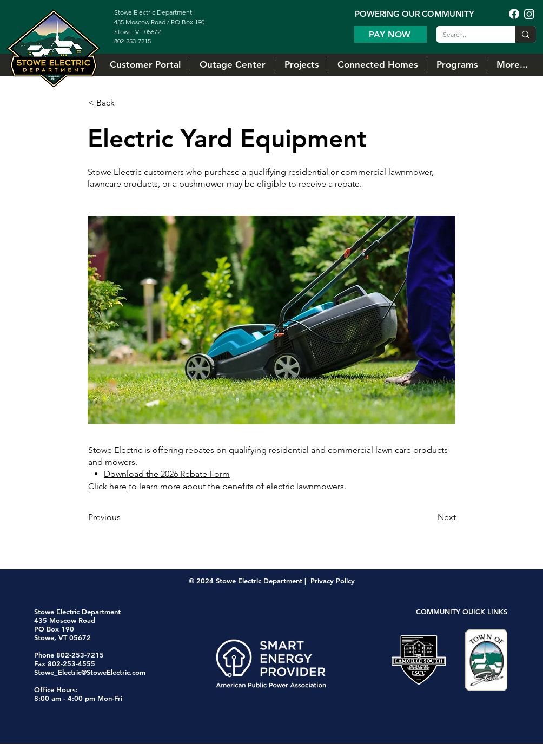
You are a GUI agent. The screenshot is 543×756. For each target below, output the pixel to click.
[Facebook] (514, 14)
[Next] (429, 517)
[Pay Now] (390, 34)
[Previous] (124, 517)
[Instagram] (529, 14)
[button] (301, 65)
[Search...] (468, 35)
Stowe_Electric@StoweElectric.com (90, 672)
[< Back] (124, 103)
